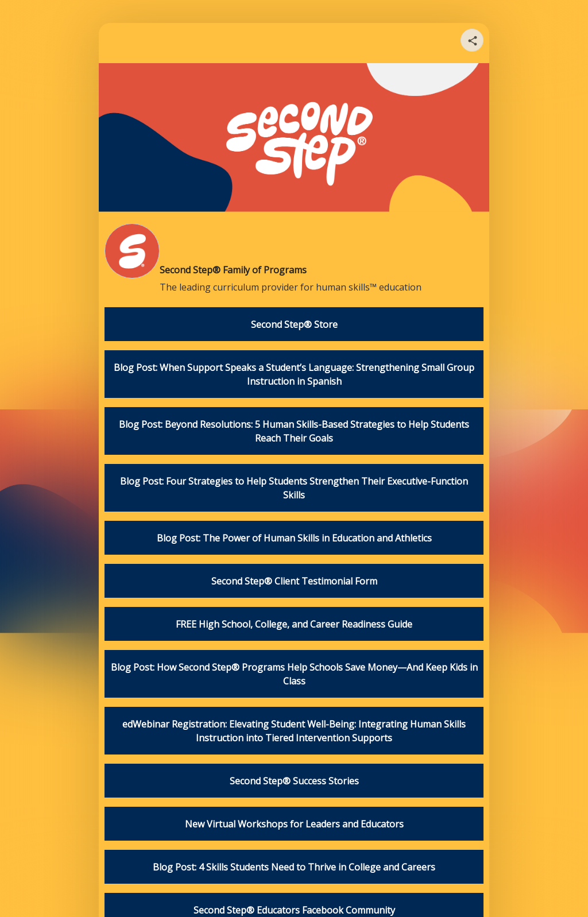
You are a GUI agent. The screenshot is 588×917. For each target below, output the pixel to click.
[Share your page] (472, 40)
